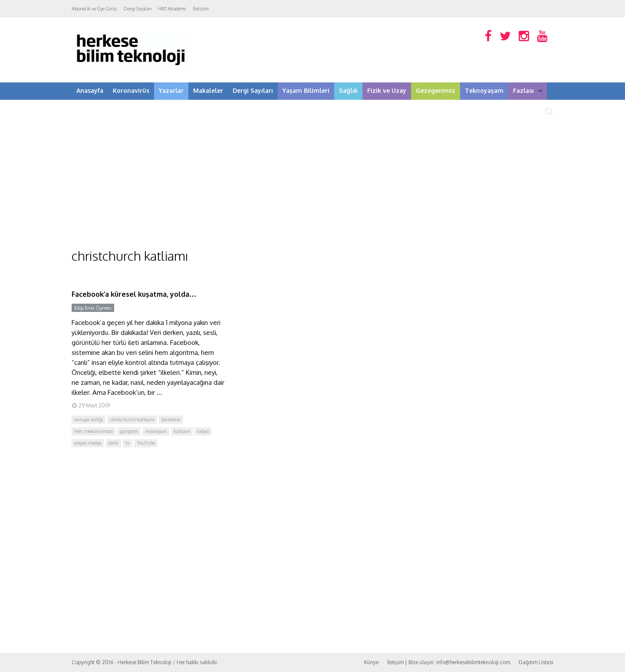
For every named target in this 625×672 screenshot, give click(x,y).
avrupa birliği (89, 420)
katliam (182, 431)
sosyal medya (88, 443)
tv (128, 443)
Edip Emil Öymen (93, 308)
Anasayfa (90, 90)
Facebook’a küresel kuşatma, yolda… (134, 294)
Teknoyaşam (484, 90)
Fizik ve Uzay (387, 90)
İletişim (201, 9)
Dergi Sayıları (138, 9)
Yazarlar (171, 90)
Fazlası (528, 90)
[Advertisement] (312, 182)
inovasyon (156, 431)
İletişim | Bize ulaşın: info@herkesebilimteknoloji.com (449, 662)
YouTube (146, 443)
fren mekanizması (94, 431)
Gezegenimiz (436, 90)
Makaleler (208, 90)
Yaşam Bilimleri (306, 90)
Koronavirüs (131, 90)
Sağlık (348, 90)
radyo (203, 431)
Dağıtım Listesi (536, 662)
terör (113, 443)
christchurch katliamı (132, 420)
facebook (171, 420)
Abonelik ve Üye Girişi (94, 9)
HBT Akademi (172, 9)
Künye (371, 662)
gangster (129, 431)
